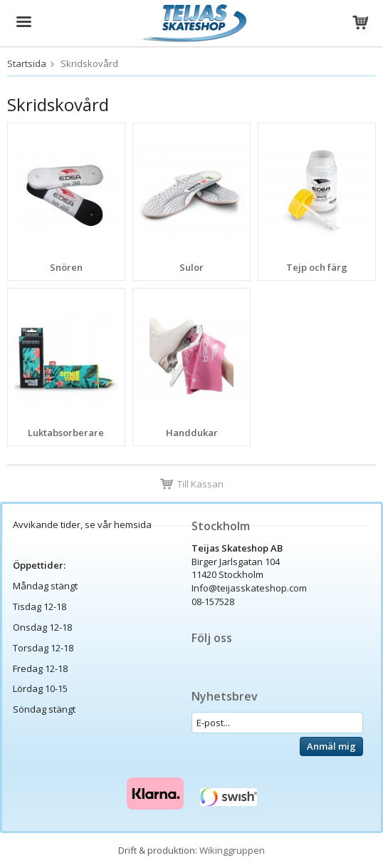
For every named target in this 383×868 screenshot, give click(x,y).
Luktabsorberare (66, 433)
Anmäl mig (331, 746)
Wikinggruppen (232, 850)
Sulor (191, 267)
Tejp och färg (317, 267)
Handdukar (192, 433)
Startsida (27, 63)
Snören (66, 267)
